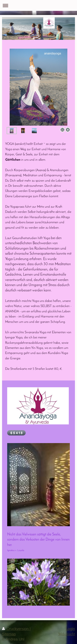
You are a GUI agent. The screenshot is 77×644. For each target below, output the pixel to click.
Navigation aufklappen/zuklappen (38, 5)
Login (70, 629)
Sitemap (9, 634)
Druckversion (16, 629)
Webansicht (67, 634)
